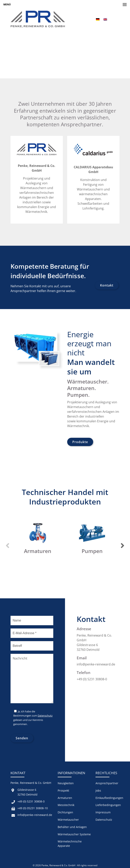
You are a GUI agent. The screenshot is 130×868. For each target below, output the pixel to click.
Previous (8, 545)
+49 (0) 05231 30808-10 (33, 808)
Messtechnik (66, 805)
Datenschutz (45, 716)
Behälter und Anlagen (72, 827)
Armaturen (65, 798)
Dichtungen (65, 812)
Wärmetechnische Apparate (70, 844)
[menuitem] (98, 19)
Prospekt (63, 790)
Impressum (103, 812)
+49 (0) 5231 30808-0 (31, 801)
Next (122, 545)
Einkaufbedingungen (109, 798)
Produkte (80, 442)
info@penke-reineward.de (35, 815)
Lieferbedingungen (108, 805)
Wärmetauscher (68, 820)
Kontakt (107, 285)
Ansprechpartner (107, 783)
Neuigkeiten (66, 783)
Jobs (98, 790)
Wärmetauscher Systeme (74, 834)
